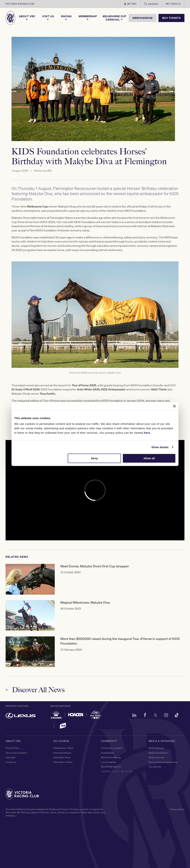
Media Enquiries (157, 757)
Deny (95, 458)
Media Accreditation (158, 753)
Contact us (11, 762)
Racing (66, 18)
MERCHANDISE (143, 18)
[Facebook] (145, 716)
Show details (160, 447)
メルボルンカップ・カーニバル (117, 771)
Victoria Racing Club (20, 4)
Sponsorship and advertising (163, 762)
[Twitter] (155, 716)
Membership (88, 18)
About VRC (27, 18)
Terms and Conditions (16, 753)
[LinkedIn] (134, 716)
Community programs (112, 748)
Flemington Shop (62, 757)
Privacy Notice (177, 809)
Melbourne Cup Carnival (114, 18)
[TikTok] (177, 716)
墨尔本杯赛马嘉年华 (111, 767)
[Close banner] (174, 406)
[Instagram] (166, 716)
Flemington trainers (63, 762)
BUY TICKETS (171, 18)
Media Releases (156, 748)
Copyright (10, 757)
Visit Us (48, 18)
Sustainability (108, 753)
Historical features (62, 753)
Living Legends (109, 762)
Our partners (155, 767)
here (147, 433)
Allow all (149, 458)
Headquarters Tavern (63, 748)
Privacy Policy (12, 748)
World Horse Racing (111, 757)
